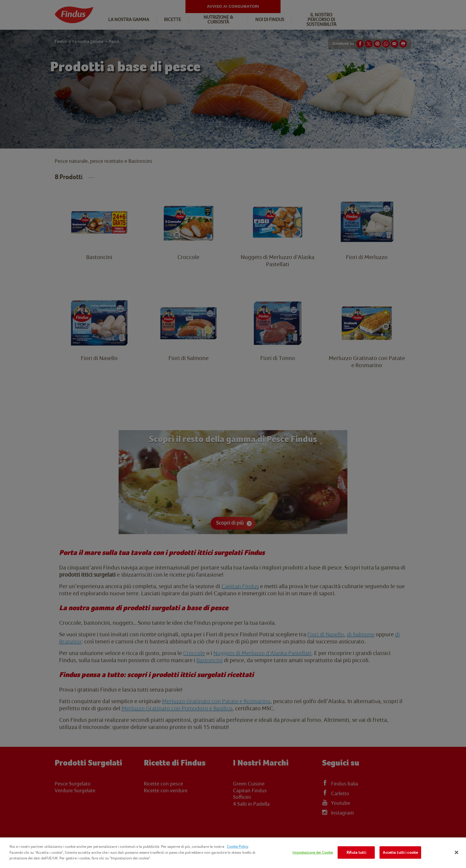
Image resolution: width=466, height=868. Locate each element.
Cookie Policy (237, 846)
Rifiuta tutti (356, 852)
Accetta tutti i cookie (400, 852)
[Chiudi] (456, 853)
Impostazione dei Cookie (313, 852)
